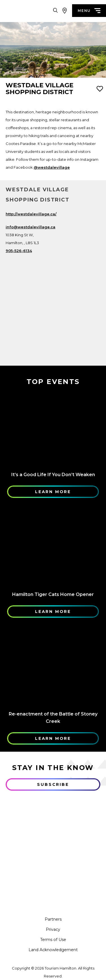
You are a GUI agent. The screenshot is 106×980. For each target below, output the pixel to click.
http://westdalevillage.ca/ (31, 214)
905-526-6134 (19, 251)
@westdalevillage (52, 167)
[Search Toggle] (55, 11)
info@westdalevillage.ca (31, 227)
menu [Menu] (89, 11)
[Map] (53, 304)
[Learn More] (53, 428)
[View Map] (65, 11)
